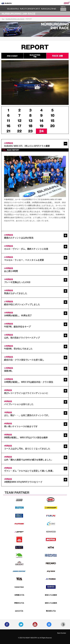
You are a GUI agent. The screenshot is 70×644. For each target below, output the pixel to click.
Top (3, 19)
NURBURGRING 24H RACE (15, 19)
